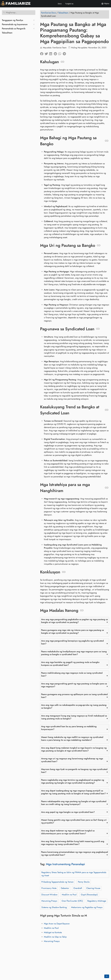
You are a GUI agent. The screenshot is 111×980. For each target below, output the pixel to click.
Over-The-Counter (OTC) (72, 901)
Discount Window (49, 895)
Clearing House (93, 888)
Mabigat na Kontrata (53, 932)
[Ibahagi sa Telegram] (65, 53)
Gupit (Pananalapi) (89, 895)
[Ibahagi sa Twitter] (47, 53)
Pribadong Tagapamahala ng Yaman (57, 882)
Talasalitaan (7, 33)
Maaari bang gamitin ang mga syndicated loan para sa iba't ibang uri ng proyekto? (74, 821)
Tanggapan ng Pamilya (12, 20)
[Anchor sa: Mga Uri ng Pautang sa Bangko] (99, 245)
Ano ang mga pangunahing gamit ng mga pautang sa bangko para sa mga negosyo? (74, 685)
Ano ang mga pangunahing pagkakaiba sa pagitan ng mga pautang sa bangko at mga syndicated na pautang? (74, 621)
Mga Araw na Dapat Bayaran (57, 924)
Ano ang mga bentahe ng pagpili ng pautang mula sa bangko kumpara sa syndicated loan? (70, 664)
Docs (60, 4)
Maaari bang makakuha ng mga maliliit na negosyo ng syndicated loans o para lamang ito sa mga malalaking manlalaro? (72, 739)
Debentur (65, 888)
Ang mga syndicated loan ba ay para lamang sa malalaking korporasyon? (69, 728)
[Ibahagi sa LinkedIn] (51, 53)
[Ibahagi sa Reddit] (56, 53)
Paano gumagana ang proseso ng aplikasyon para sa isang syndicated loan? (74, 696)
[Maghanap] (19, 13)
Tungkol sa (69, 4)
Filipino (105, 4)
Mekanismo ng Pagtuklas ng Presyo (87, 907)
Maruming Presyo (49, 901)
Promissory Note (49, 888)
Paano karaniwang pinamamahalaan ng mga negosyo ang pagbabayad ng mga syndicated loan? (75, 853)
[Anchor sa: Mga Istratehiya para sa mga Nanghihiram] (107, 488)
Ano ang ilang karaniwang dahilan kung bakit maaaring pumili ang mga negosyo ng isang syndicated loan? (73, 843)
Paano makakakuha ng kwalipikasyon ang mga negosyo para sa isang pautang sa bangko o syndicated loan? (74, 653)
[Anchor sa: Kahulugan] (62, 62)
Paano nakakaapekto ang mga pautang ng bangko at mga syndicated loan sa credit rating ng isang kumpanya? (74, 803)
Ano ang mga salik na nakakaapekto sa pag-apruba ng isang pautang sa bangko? (74, 706)
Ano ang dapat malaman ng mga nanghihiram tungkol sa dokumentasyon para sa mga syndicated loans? (68, 832)
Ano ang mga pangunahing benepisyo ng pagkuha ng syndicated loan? (72, 642)
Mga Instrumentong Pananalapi (65, 864)
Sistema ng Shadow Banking (54, 907)
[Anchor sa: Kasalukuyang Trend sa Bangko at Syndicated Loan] (107, 410)
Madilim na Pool (69, 895)
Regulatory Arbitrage (97, 901)
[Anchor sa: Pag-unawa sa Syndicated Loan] (98, 329)
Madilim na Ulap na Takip (55, 937)
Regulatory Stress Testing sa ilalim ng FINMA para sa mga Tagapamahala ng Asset (74, 874)
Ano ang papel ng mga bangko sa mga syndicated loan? (68, 812)
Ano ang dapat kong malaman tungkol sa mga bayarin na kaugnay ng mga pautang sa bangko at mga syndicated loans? (74, 749)
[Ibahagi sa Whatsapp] (61, 53)
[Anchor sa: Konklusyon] (64, 572)
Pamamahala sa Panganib (14, 29)
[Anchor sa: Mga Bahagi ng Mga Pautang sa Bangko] (107, 141)
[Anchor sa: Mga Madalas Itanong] (82, 610)
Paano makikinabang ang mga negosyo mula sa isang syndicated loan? (72, 674)
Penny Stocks (84, 882)
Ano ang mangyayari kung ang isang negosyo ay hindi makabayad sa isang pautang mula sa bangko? (74, 717)
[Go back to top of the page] (107, 976)
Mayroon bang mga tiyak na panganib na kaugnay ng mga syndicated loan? (74, 771)
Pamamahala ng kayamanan (15, 24)
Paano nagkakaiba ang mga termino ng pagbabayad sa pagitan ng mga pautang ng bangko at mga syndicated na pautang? (73, 781)
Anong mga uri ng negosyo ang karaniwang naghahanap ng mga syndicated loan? (72, 760)
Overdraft (78, 888)
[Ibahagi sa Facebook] (42, 53)
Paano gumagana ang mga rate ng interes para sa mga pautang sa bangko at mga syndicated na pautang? (73, 632)
